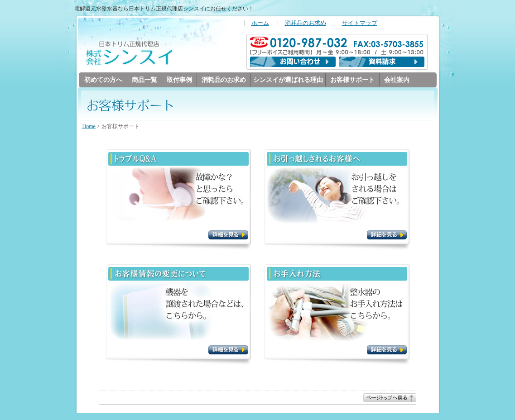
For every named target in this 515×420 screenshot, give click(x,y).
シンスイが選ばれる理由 (288, 80)
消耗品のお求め (306, 23)
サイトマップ (360, 23)
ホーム (260, 23)
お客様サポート (352, 80)
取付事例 (179, 80)
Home (89, 127)
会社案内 (397, 80)
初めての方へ (103, 80)
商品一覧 (144, 80)
